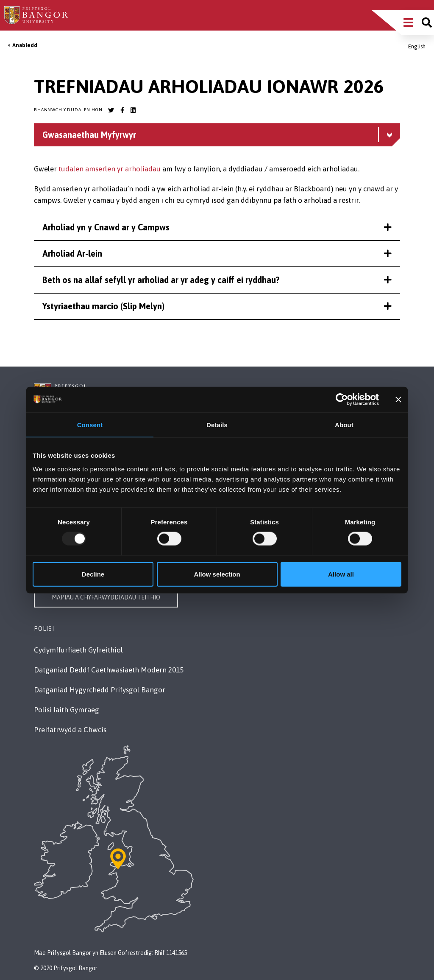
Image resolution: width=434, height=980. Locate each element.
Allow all (341, 574)
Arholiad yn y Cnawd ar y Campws (217, 227)
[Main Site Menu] (408, 22)
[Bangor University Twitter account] (111, 110)
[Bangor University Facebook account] (122, 110)
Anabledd (25, 45)
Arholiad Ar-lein (217, 253)
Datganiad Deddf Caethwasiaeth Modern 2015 (109, 670)
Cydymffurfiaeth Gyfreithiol (78, 650)
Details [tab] (217, 425)
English (417, 46)
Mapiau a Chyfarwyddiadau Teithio (106, 597)
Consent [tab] (90, 425)
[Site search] (427, 22)
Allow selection (217, 574)
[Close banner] (398, 400)
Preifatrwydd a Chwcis (70, 730)
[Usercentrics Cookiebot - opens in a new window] (342, 400)
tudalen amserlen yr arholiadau (110, 169)
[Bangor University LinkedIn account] (133, 110)
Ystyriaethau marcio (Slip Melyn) (217, 306)
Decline (93, 574)
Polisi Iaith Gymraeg (67, 710)
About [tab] (344, 425)
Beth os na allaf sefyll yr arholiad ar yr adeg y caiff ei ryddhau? (217, 280)
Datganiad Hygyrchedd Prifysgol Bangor (100, 690)
